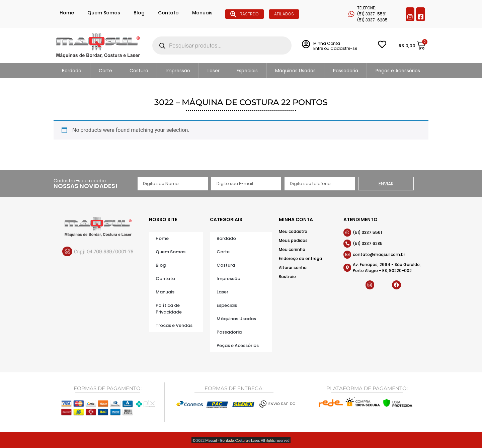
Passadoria (346, 71)
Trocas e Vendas (174, 325)
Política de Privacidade (169, 309)
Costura (139, 71)
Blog (139, 13)
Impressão (178, 71)
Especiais (247, 71)
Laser (214, 71)
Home (67, 13)
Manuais (202, 13)
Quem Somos (104, 13)
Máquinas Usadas (295, 71)
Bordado (72, 71)
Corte (105, 71)
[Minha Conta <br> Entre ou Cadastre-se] (306, 44)
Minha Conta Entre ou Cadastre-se (335, 46)
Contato (168, 13)
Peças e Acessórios (398, 71)
